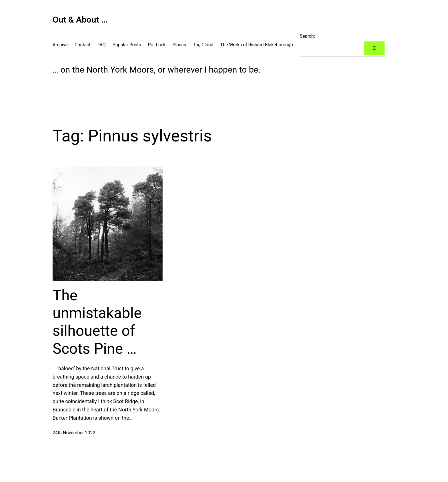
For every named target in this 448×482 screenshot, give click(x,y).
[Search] (374, 48)
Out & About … (80, 20)
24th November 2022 (74, 433)
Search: (307, 36)
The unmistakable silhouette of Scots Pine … (97, 322)
